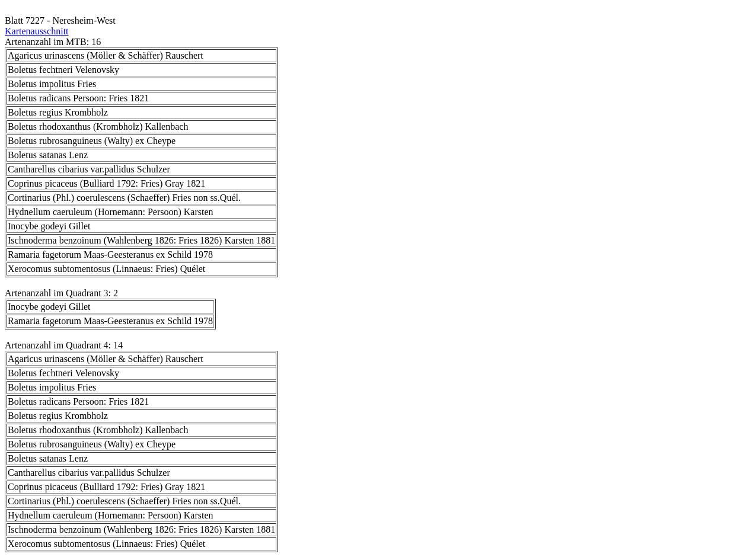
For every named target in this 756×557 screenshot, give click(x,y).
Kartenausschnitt (37, 31)
